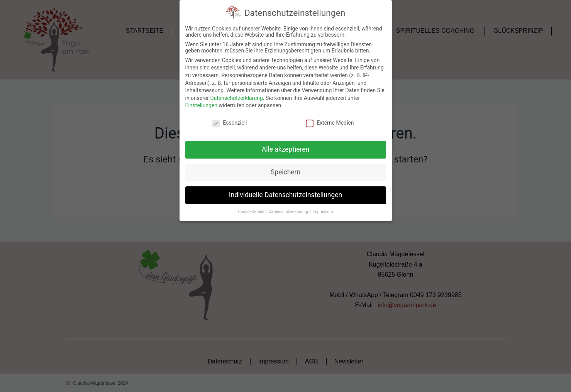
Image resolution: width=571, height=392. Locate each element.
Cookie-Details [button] (252, 212)
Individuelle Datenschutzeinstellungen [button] (285, 195)
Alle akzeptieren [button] (286, 149)
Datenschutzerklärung (236, 98)
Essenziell (229, 123)
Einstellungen (202, 105)
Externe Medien (330, 123)
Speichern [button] (285, 172)
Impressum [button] (323, 212)
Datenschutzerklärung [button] (289, 212)
